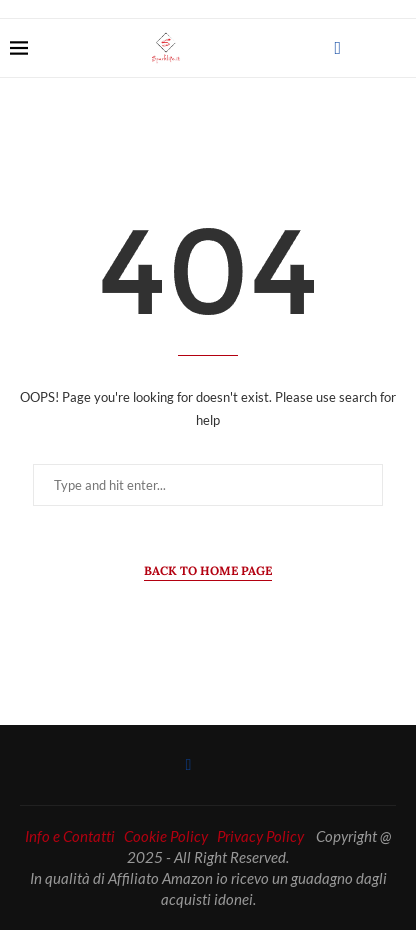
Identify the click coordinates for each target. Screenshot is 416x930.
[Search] (396, 48)
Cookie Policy (166, 836)
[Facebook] (337, 48)
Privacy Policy (260, 836)
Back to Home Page (208, 570)
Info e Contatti (70, 836)
